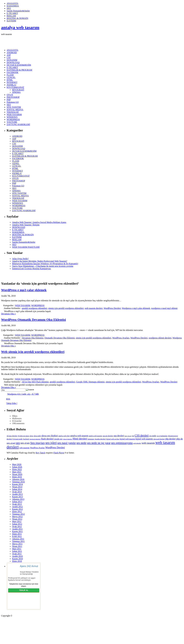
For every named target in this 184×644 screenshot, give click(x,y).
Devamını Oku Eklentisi (33, 338)
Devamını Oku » (8, 314)
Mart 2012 (17, 521)
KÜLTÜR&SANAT (15, 87)
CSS (9, 58)
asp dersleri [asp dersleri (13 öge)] (119, 436)
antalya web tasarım (20, 27)
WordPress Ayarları (121, 338)
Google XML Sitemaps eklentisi (90, 382)
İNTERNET (12, 82)
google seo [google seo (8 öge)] (58, 439)
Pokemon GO (13, 102)
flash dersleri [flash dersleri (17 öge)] (47, 439)
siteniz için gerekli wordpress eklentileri (66, 308)
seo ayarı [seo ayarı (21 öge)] (25, 443)
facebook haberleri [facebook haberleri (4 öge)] (35, 439)
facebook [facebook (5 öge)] (26, 439)
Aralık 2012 (17, 507)
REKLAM (11, 16)
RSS (8, 399)
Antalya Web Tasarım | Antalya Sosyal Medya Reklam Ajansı (39, 222)
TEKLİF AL (24, 590)
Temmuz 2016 (18, 482)
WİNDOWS (12, 117)
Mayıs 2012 (17, 517)
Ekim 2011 (17, 534)
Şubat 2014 (17, 489)
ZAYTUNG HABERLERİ (18, 124)
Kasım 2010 (17, 559)
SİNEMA (16, 92)
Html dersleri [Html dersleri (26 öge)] (80, 439)
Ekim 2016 (17, 477)
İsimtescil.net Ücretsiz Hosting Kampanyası (32, 269)
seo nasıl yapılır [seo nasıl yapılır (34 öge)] (67, 443)
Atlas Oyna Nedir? (20, 259)
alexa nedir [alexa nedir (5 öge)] (37, 436)
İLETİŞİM (11, 21)
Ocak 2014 (17, 492)
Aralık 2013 (17, 494)
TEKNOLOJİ (13, 112)
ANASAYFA (12, 3)
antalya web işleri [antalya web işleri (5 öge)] (64, 436)
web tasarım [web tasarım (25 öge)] (148, 443)
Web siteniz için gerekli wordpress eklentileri (33, 352)
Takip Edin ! (12, 403)
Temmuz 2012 (18, 514)
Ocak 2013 (17, 504)
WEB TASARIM (14, 115)
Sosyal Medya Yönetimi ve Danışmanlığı (29, 573)
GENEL (16, 163)
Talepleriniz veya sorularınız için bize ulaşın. (24, 585)
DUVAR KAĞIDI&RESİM (19, 65)
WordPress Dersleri (112, 308)
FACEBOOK (12, 72)
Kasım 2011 (17, 531)
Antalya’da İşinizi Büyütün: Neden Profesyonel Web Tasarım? (40, 261)
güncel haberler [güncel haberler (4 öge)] (67, 439)
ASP (9, 55)
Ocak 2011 (17, 554)
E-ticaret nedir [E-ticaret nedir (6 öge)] (18, 439)
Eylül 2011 (17, 536)
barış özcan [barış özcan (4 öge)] (128, 436)
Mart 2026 (17, 464)
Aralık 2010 (17, 556)
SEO (9, 8)
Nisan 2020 (17, 474)
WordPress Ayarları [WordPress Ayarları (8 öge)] (37, 448)
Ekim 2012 (17, 512)
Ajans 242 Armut (29, 566)
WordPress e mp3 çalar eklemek (24, 290)
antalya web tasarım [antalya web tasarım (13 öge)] (79, 436)
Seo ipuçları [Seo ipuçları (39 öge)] (38, 443)
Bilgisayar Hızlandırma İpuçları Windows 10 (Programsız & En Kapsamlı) (45, 264)
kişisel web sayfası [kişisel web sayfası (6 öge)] (113, 439)
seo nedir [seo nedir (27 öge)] (81, 443)
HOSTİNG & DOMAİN (17, 18)
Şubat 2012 (17, 524)
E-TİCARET (12, 13)
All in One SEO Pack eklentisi (35, 382)
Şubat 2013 (17, 502)
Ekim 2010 (17, 561)
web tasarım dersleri (94, 308)
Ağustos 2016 (18, 479)
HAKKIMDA (13, 6)
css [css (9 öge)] (133, 436)
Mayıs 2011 (17, 544)
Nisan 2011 (17, 546)
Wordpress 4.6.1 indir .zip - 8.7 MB (23, 394)
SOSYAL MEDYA (15, 110)
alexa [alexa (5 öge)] (32, 436)
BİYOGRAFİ (18, 90)
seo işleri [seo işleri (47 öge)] (51, 443)
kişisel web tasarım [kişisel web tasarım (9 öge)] (127, 439)
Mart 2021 (17, 472)
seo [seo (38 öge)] (18, 443)
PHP (9, 100)
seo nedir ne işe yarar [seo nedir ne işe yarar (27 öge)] (99, 443)
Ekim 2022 (17, 469)
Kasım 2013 (17, 497)
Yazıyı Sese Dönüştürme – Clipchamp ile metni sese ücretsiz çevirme (43, 266)
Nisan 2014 (17, 487)
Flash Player (59, 453)
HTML (10, 80)
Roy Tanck (40, 453)
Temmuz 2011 (18, 541)
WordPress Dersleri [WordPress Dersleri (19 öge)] (55, 448)
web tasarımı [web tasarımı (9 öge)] (24, 448)
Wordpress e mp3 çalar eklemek (136, 308)
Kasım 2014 (17, 484)
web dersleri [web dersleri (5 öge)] (137, 443)
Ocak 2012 (17, 526)
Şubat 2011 (17, 551)
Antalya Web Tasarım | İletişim (26, 225)
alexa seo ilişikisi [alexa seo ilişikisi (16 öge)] (50, 436)
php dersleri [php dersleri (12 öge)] (171, 439)
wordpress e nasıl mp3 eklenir (164, 308)
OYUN (10, 95)
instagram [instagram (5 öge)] (91, 439)
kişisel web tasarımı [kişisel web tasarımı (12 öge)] (144, 439)
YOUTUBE (12, 122)
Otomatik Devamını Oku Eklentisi (60, 338)
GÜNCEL (11, 77)
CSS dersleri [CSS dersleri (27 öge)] (142, 435)
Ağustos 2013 (18, 499)
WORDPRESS (13, 120)
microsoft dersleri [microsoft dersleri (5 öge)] (159, 439)
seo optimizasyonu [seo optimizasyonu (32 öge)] (122, 443)
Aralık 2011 (17, 529)
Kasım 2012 (17, 509)
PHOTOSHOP (13, 97)
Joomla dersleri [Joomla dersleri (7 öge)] (100, 439)
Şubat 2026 (17, 467)
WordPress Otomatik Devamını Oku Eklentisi (33, 320)
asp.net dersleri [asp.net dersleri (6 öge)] (108, 436)
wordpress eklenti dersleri (160, 338)
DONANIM (12, 60)
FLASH (10, 75)
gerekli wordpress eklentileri (34, 308)
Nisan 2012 (17, 519)
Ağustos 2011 (18, 539)
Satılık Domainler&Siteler (18, 11)
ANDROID (12, 53)
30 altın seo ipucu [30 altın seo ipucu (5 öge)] (24, 436)
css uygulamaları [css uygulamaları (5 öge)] (162, 436)
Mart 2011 (17, 549)
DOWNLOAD (13, 62)
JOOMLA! (11, 85)
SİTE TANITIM (14, 107)
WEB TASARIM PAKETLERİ (26, 247)
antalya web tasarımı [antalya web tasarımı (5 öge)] (95, 436)
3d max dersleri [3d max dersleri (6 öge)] (12, 436)
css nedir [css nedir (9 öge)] (153, 436)
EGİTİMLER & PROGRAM (19, 70)
